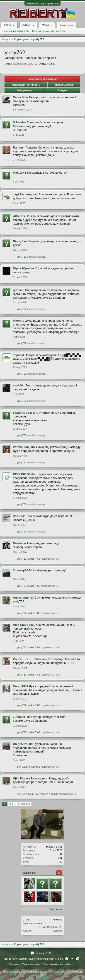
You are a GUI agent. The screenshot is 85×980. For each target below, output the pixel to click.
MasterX (19, 173)
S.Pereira (19, 122)
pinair (31, 794)
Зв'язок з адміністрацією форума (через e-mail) (36, 959)
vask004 (19, 385)
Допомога (14, 964)
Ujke (16, 778)
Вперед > (25, 804)
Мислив (19, 321)
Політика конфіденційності (59, 964)
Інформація (25, 90)
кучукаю (40, 794)
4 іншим (53, 794)
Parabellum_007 (24, 447)
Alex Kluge (21, 625)
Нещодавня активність (16, 31)
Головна (67, 959)
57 (59, 873)
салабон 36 (21, 413)
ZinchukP (20, 717)
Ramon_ (19, 147)
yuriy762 (22, 257)
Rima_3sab (21, 241)
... (69, 31)
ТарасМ (18, 355)
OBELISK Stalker (25, 474)
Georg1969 (21, 686)
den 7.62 (19, 516)
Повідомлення (64, 85)
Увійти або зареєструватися (43, 3)
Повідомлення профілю (42, 79)
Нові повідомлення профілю (49, 31)
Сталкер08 (21, 570)
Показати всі (56, 909)
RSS (78, 959)
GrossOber (21, 97)
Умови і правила (32, 964)
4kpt (16, 194)
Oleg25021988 (23, 744)
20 (61, 862)
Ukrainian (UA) (43, 953)
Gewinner (20, 543)
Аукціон (62, 90)
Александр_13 (23, 598)
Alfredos (19, 216)
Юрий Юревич (23, 268)
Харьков (57, 931)
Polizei (18, 659)
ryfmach (19, 290)
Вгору (72, 959)
